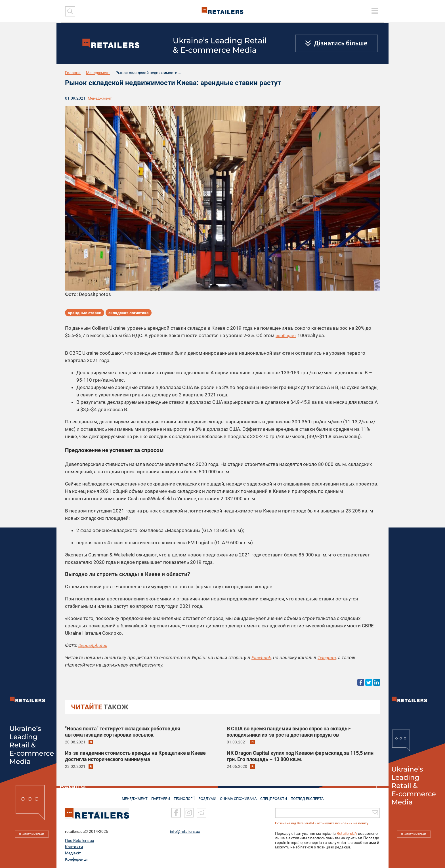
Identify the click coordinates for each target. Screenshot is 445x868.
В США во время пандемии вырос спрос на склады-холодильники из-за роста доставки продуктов (289, 732)
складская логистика (129, 314)
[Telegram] (201, 813)
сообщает (287, 335)
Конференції (76, 859)
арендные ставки (85, 314)
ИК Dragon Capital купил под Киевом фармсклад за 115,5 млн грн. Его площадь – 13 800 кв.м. (300, 756)
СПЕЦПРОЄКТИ (276, 796)
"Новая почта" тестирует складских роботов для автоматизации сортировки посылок (123, 732)
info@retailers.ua (185, 831)
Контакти (74, 847)
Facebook (262, 657)
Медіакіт (73, 853)
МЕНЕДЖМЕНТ (130, 796)
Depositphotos (93, 645)
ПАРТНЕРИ (158, 796)
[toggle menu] (375, 11)
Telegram (328, 657)
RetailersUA (347, 833)
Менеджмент (98, 73)
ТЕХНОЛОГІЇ (183, 796)
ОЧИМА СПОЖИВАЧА (240, 796)
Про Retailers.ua (80, 840)
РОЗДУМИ (208, 796)
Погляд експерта (312, 796)
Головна (73, 73)
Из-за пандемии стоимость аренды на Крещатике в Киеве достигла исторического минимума (135, 756)
